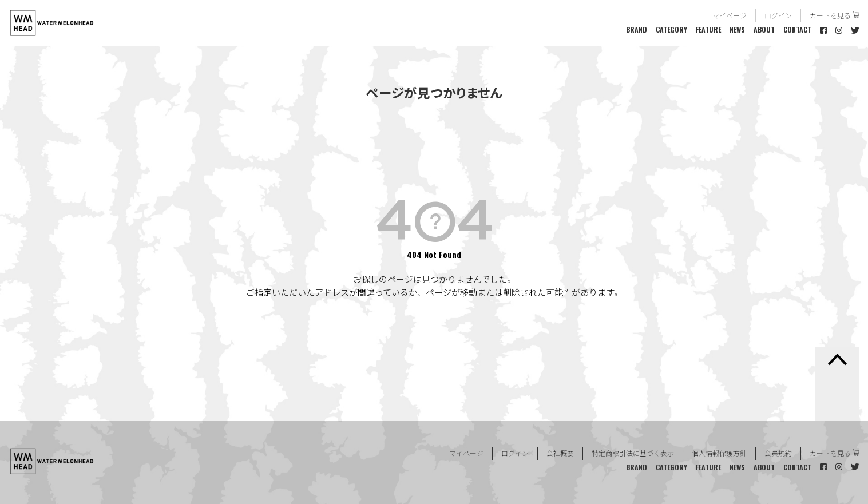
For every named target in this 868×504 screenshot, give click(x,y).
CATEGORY (671, 29)
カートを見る (830, 15)
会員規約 (778, 453)
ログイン (778, 15)
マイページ (730, 15)
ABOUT (764, 29)
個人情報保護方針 (719, 453)
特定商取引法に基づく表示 (633, 453)
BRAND (637, 29)
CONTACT (797, 29)
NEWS (737, 29)
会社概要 (560, 453)
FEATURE (708, 29)
